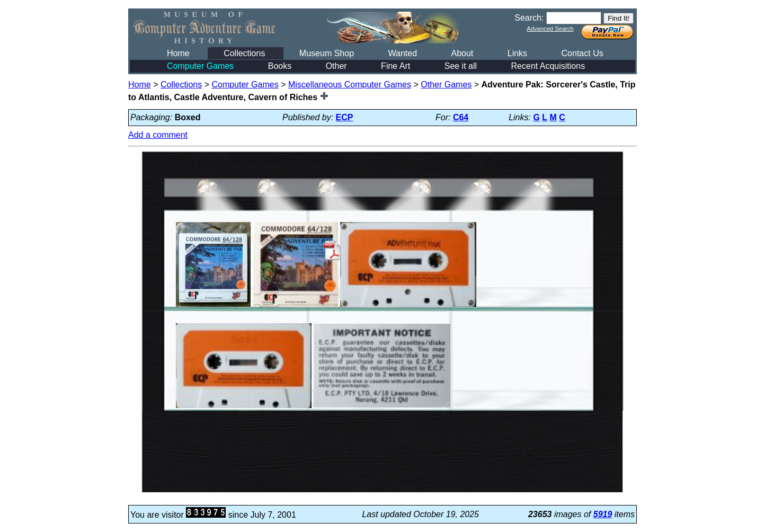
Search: (529, 18)
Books (280, 66)
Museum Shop (327, 53)
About (462, 53)
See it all (461, 66)
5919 (603, 514)
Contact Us (582, 53)
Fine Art (395, 66)
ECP (345, 117)
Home (178, 53)
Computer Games (200, 66)
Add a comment (158, 135)
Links (517, 53)
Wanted (402, 53)
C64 (461, 117)
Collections (244, 53)
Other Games (446, 85)
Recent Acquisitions (548, 66)
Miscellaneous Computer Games (350, 85)
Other (336, 66)
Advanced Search (550, 29)
